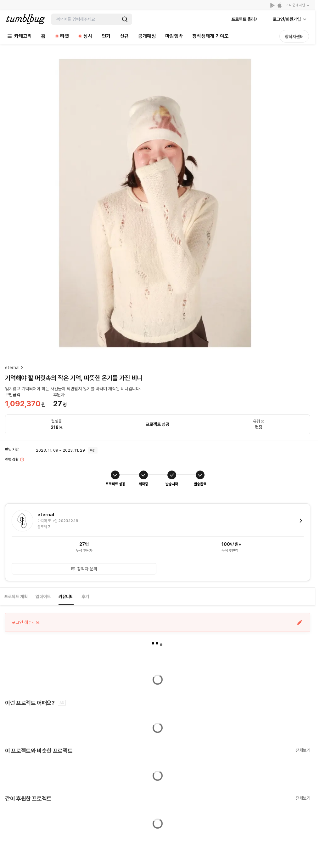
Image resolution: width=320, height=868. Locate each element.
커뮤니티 (66, 597)
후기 (85, 597)
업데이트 (43, 597)
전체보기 (303, 750)
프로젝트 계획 (16, 597)
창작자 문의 (84, 569)
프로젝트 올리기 (245, 19)
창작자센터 (294, 37)
